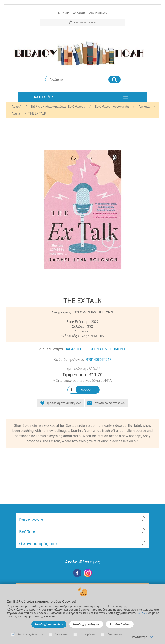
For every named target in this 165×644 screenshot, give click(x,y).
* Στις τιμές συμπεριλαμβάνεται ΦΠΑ (83, 381)
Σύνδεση (79, 13)
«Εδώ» (143, 613)
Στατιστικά (62, 634)
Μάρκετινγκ (115, 634)
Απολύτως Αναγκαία (30, 634)
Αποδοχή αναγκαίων (49, 624)
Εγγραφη (64, 13)
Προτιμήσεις (88, 634)
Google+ (88, 573)
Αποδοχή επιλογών (86, 624)
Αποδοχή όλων (120, 624)
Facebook (77, 573)
